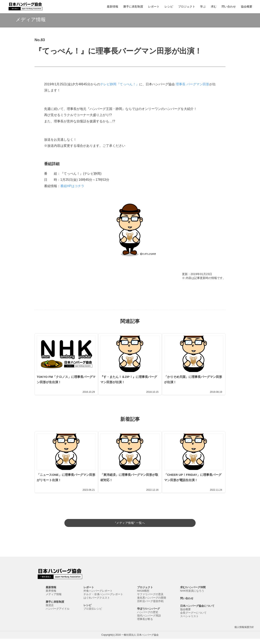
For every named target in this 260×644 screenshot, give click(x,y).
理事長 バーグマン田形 (192, 84)
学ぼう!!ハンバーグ (149, 614)
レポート (154, 7)
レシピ (169, 7)
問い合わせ (229, 7)
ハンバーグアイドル (58, 614)
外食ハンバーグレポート (98, 596)
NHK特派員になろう (192, 596)
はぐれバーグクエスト (97, 603)
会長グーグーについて (193, 618)
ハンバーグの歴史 (148, 617)
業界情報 (51, 596)
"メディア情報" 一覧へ (130, 522)
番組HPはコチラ (72, 186)
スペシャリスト (189, 622)
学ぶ (203, 7)
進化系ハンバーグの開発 (152, 603)
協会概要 (247, 7)
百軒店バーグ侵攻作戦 (150, 606)
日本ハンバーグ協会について (197, 611)
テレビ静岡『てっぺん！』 (120, 84)
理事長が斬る (145, 624)
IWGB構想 (143, 596)
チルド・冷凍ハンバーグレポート (103, 600)
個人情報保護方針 (244, 632)
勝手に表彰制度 (133, 7)
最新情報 (113, 7)
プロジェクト (187, 7)
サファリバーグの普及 (150, 600)
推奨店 (50, 611)
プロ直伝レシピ (93, 614)
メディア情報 (54, 600)
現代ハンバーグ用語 (149, 621)
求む (214, 7)
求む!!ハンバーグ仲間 (193, 593)
